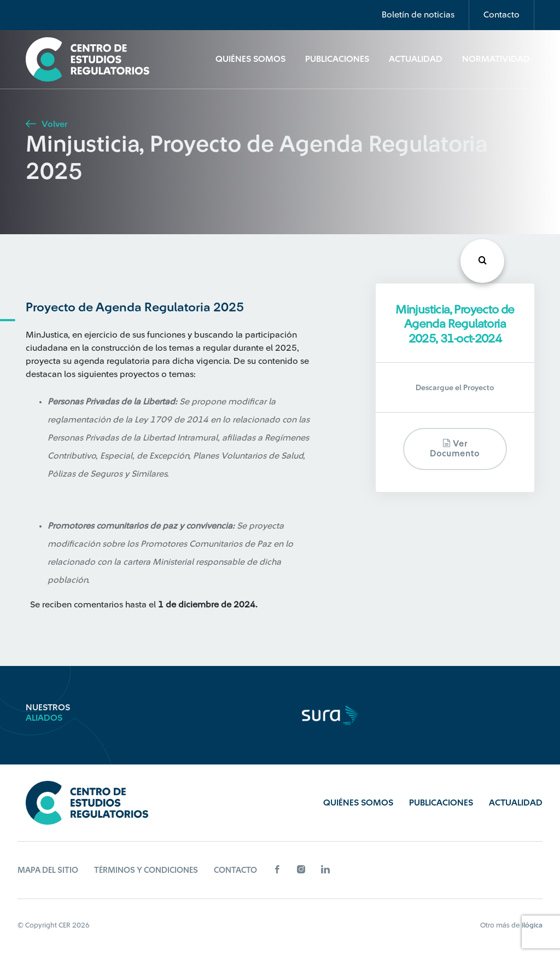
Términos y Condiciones (146, 870)
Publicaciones (337, 59)
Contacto (501, 15)
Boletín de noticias (418, 15)
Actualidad (416, 59)
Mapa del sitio (48, 870)
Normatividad (496, 59)
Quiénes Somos (250, 59)
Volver (46, 124)
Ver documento (455, 448)
